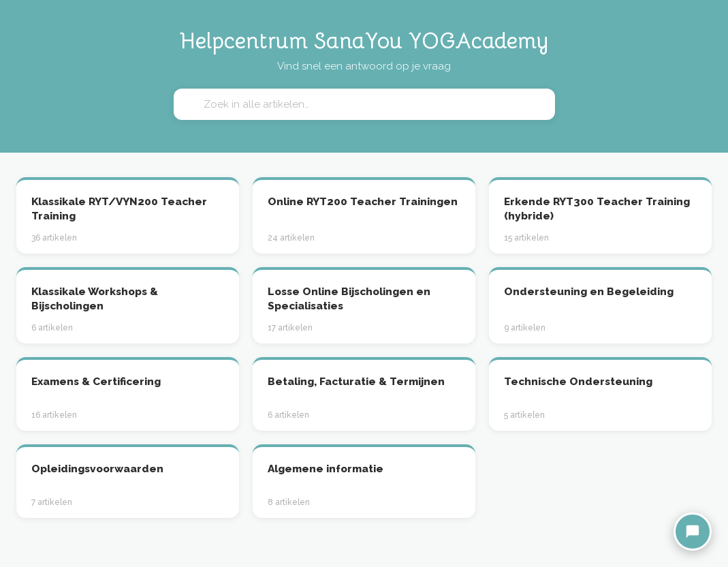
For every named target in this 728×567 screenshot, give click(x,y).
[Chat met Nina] (693, 532)
